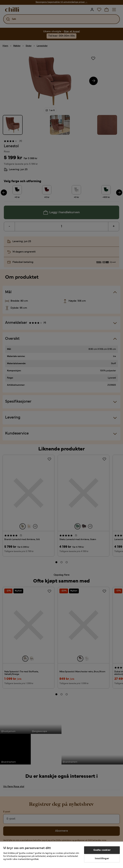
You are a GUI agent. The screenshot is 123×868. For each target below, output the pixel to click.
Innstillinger (102, 859)
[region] (61, 855)
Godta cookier (102, 850)
